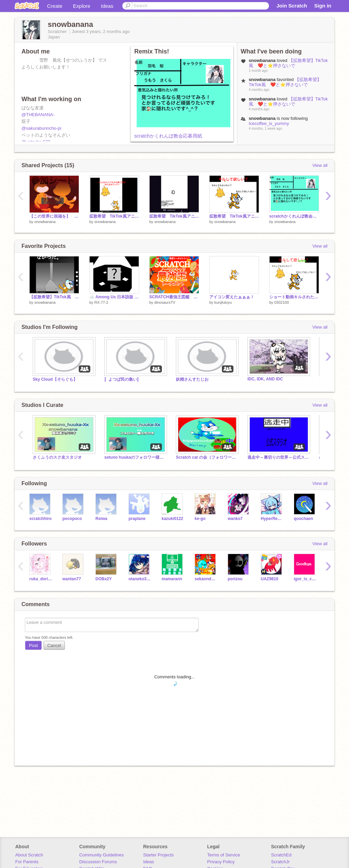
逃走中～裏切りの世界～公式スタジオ (278, 457)
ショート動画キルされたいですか (294, 297)
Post (33, 645)
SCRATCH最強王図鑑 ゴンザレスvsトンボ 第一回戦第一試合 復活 (174, 297)
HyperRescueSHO (272, 519)
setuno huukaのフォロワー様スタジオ (135, 457)
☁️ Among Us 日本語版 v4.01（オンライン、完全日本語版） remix (114, 297)
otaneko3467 (140, 579)
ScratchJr (280, 862)
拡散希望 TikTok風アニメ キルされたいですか (234, 216)
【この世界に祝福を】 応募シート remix (54, 216)
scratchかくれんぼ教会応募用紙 (168, 136)
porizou (235, 579)
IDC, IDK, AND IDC (265, 379)
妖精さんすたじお (192, 379)
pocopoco (72, 519)
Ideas (107, 6)
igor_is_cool (305, 579)
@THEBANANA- (38, 115)
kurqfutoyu (223, 302)
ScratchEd (281, 855)
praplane (137, 519)
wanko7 (235, 519)
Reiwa (101, 519)
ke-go (200, 519)
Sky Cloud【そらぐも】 (55, 379)
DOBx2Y (104, 579)
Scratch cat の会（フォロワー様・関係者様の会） (207, 457)
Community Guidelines (101, 855)
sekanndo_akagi (206, 579)
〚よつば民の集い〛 (123, 379)
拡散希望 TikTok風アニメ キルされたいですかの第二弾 (114, 216)
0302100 (282, 302)
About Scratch (29, 855)
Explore (82, 6)
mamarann (172, 579)
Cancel (54, 645)
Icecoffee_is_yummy (269, 123)
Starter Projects (158, 855)
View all (320, 165)
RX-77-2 (101, 302)
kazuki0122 (172, 519)
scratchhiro (40, 519)
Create (55, 6)
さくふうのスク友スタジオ (57, 457)
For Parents (27, 862)
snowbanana (45, 222)
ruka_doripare (41, 579)
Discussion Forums (98, 862)
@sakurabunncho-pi (41, 128)
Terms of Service (224, 855)
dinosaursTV (165, 302)
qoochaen (304, 519)
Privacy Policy (221, 862)
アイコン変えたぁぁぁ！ (232, 297)
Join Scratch (292, 6)
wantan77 (72, 579)
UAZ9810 (269, 579)
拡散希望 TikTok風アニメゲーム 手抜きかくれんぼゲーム (174, 216)
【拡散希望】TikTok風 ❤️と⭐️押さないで (288, 63)
